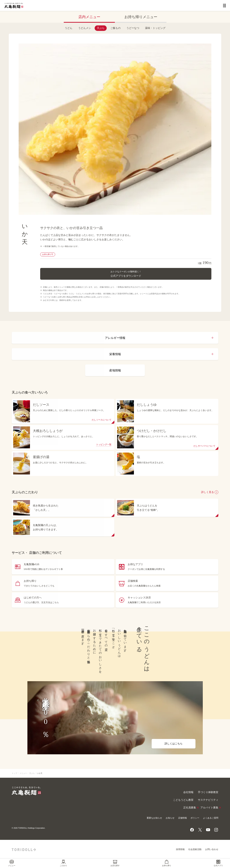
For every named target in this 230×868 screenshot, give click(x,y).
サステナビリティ (208, 800)
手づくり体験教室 (208, 792)
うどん (69, 28)
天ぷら (101, 28)
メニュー (23, 773)
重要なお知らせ (154, 818)
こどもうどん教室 (183, 800)
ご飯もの (115, 28)
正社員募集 (190, 808)
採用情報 (180, 849)
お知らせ (170, 818)
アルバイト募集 (209, 808)
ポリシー (195, 818)
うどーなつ (133, 28)
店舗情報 (183, 818)
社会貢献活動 (195, 849)
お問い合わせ (212, 849)
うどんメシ (85, 28)
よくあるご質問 (211, 818)
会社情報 (188, 792)
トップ (14, 773)
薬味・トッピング (155, 28)
